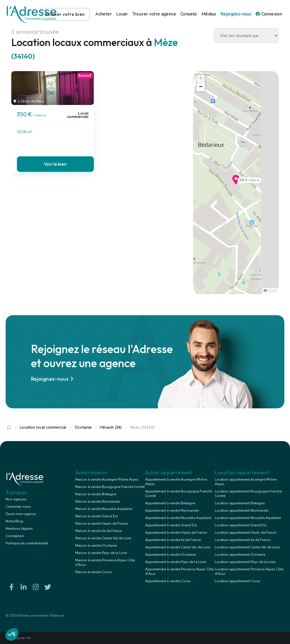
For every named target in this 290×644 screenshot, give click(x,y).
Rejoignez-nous (236, 14)
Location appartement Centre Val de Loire (247, 547)
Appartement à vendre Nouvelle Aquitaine (178, 518)
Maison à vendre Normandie (98, 501)
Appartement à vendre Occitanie (170, 555)
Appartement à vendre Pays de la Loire (175, 562)
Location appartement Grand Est (241, 525)
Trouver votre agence (154, 14)
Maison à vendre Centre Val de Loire (103, 538)
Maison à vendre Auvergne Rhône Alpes (107, 479)
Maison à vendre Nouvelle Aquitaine (104, 509)
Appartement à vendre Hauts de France (176, 533)
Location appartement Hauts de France (245, 533)
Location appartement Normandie (242, 511)
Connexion (269, 14)
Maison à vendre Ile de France (98, 531)
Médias (209, 14)
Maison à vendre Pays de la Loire (101, 553)
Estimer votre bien (65, 14)
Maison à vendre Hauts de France (101, 523)
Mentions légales (19, 529)
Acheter (103, 14)
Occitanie (83, 427)
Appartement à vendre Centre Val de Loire (178, 547)
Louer (122, 14)
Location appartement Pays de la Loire (245, 562)
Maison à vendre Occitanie (96, 546)
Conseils (189, 14)
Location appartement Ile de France (243, 540)
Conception (15, 536)
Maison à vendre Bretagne (96, 494)
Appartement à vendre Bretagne (170, 503)
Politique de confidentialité (27, 543)
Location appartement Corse (237, 581)
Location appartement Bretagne (240, 503)
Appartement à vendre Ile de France (173, 540)
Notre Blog (14, 521)
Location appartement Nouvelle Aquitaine (248, 518)
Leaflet (270, 291)
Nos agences (16, 499)
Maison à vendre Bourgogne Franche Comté (110, 487)
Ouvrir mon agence (21, 514)
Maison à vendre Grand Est (97, 516)
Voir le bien (55, 164)
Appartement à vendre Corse (168, 581)
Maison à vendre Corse (93, 572)
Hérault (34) (111, 427)
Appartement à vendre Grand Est (171, 525)
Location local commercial (43, 427)
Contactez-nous (18, 507)
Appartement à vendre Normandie (172, 511)
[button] (236, 183)
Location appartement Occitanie (240, 555)
